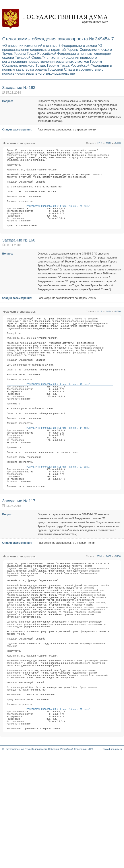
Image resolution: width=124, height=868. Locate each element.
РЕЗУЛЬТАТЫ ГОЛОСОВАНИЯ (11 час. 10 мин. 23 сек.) (60, 222)
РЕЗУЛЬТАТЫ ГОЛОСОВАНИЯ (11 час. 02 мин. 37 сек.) (60, 529)
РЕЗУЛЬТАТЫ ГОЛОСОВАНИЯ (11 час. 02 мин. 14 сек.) (60, 479)
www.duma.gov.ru (112, 862)
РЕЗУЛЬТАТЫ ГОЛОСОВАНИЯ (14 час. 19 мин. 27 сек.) (60, 817)
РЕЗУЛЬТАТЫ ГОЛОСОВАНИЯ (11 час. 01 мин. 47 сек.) (60, 424)
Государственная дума (60, 19)
